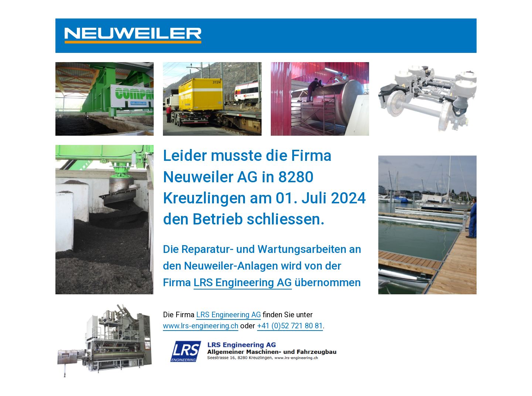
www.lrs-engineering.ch (201, 326)
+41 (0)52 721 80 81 (290, 326)
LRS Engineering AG (243, 282)
